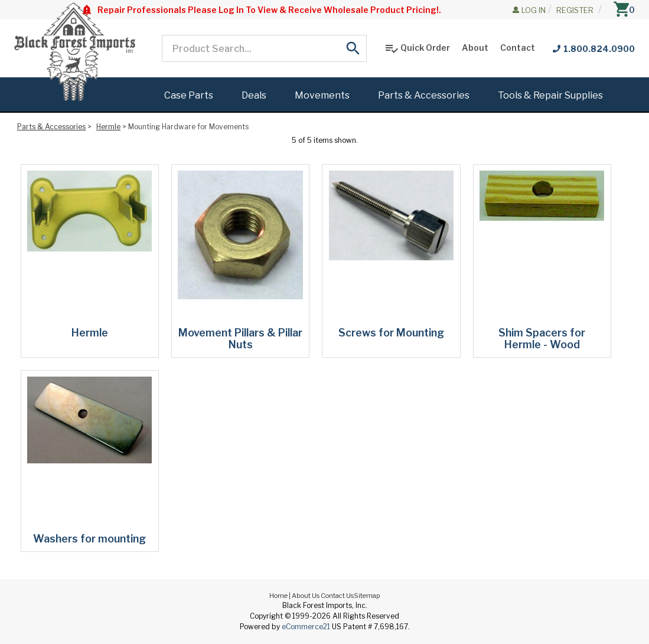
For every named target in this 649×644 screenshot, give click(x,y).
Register (575, 10)
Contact (518, 48)
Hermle (108, 127)
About (475, 48)
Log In (534, 10)
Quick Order (417, 48)
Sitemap (367, 596)
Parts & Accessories (51, 127)
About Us (306, 596)
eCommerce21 (306, 627)
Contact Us (337, 596)
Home (278, 596)
